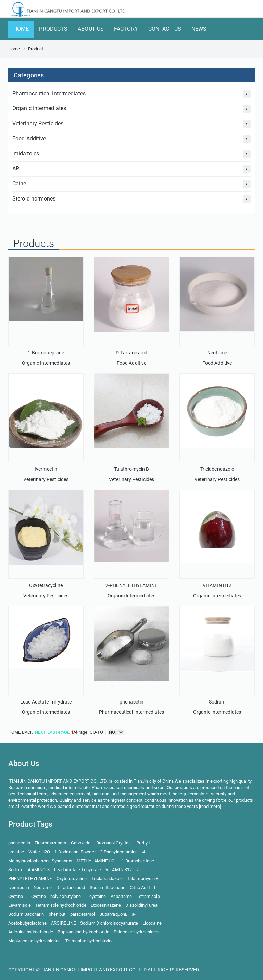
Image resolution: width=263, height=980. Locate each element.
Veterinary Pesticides (131, 124)
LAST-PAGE (59, 732)
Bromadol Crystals (114, 843)
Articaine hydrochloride (31, 932)
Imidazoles (131, 154)
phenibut (57, 914)
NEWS (199, 29)
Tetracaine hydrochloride (90, 941)
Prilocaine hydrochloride (137, 932)
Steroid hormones (131, 199)
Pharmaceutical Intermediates (131, 94)
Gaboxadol (81, 843)
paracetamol (83, 914)
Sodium (217, 702)
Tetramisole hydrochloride (61, 905)
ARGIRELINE (63, 923)
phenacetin (131, 702)
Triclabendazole (217, 469)
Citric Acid (140, 887)
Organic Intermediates (131, 109)
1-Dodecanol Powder (75, 852)
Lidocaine (152, 923)
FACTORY (126, 29)
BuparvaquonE (113, 914)
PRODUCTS (53, 29)
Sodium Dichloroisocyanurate (109, 923)
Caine (131, 184)
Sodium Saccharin (108, 887)
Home (14, 49)
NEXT (40, 732)
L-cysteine (96, 896)
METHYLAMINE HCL (97, 861)
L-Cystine (37, 896)
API (131, 169)
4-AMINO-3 (39, 870)
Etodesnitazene (106, 905)
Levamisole (20, 905)
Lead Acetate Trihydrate (46, 702)
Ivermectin (46, 469)
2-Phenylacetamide (119, 852)
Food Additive (131, 139)
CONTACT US (165, 29)
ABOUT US (91, 29)
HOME (21, 29)
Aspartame (121, 896)
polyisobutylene (66, 896)
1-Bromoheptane (46, 353)
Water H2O (39, 852)
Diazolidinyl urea (141, 905)
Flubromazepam (50, 843)
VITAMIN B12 (217, 585)
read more (210, 806)
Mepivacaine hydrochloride (35, 941)
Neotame (217, 353)
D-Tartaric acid (131, 353)
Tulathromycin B (132, 469)
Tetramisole (148, 896)
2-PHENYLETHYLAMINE (131, 585)
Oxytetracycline (46, 585)
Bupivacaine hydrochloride (83, 932)
